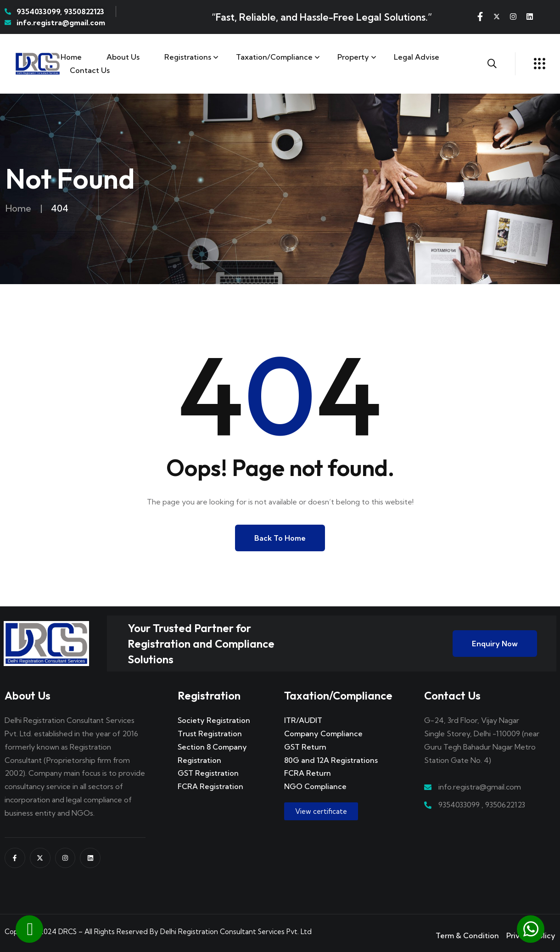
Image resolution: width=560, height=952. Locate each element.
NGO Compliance (315, 786)
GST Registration (208, 773)
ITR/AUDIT (303, 720)
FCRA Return (308, 773)
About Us (123, 57)
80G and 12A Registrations (331, 760)
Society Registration (214, 720)
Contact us (90, 70)
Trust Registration (210, 734)
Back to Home (280, 538)
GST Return (305, 747)
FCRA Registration (210, 786)
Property (353, 57)
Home (71, 57)
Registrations (188, 57)
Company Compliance (323, 734)
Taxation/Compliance (274, 57)
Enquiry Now (495, 644)
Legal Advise (417, 57)
